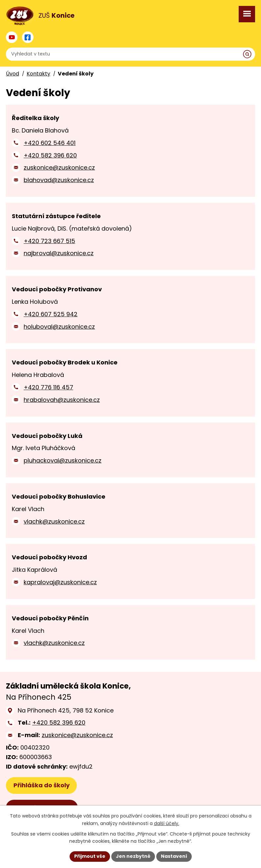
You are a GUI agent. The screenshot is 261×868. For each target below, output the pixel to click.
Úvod (12, 74)
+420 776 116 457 (48, 387)
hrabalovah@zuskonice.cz (62, 400)
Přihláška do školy (42, 785)
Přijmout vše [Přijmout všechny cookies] (90, 856)
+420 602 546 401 (50, 143)
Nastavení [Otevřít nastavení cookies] (174, 856)
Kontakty (38, 74)
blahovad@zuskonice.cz (59, 180)
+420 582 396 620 (50, 155)
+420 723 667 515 (49, 241)
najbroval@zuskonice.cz (59, 253)
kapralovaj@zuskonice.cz (60, 582)
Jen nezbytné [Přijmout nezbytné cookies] (133, 856)
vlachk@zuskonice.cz (54, 521)
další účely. (167, 823)
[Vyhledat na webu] (130, 54)
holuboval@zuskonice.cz (59, 327)
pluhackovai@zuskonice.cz (63, 460)
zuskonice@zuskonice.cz (59, 167)
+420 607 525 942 (51, 314)
